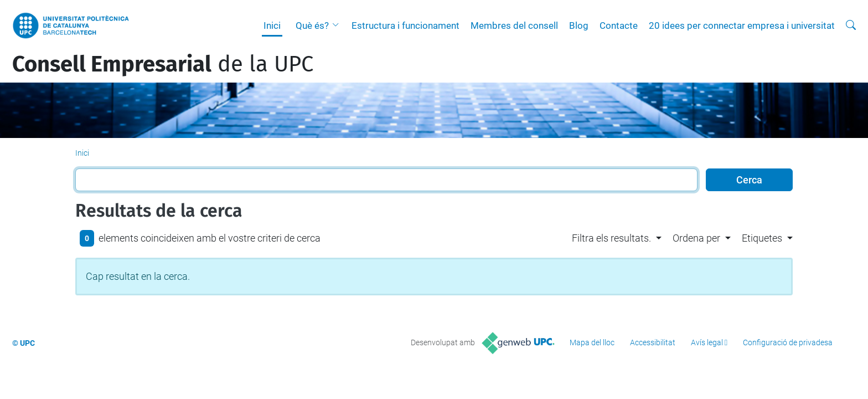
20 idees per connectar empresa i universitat (742, 25)
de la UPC (163, 64)
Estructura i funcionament (405, 25)
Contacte (619, 25)
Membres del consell (514, 25)
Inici (272, 25)
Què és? (312, 25)
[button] (338, 25)
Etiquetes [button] (762, 238)
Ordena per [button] (696, 238)
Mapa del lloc (592, 342)
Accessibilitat (653, 342)
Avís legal (707, 342)
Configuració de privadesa (788, 342)
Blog (579, 25)
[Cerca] (851, 25)
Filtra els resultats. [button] (611, 238)
